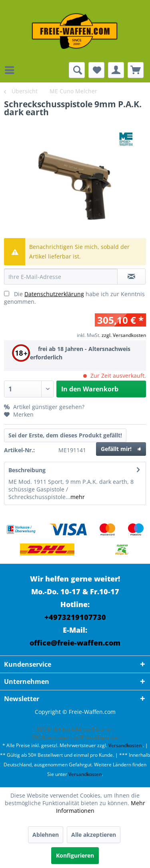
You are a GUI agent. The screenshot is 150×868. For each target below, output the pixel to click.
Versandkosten (125, 745)
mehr (78, 497)
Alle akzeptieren (94, 835)
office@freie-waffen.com (75, 643)
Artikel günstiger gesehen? (44, 407)
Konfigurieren (75, 855)
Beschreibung (27, 470)
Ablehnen (46, 835)
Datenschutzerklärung (54, 294)
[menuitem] (12, 70)
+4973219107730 (75, 617)
